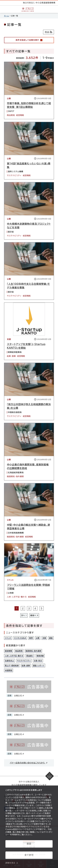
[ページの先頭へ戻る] (50, 776)
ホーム (7, 16)
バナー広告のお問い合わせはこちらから (29, 763)
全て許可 (29, 855)
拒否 (29, 844)
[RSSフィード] (49, 32)
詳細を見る (10, 863)
